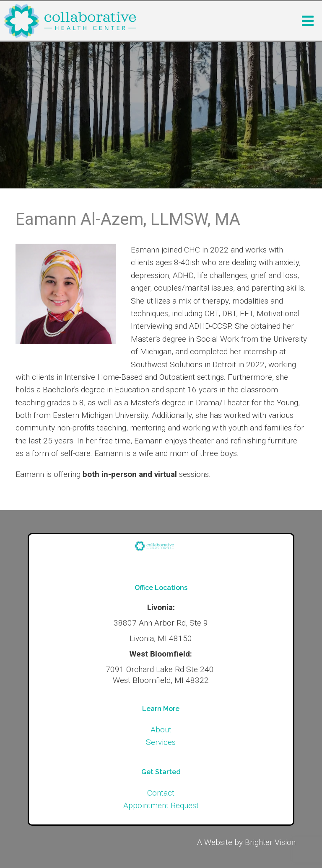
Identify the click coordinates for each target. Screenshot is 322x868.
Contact (161, 793)
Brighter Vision (270, 842)
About (161, 730)
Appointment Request (161, 805)
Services (161, 742)
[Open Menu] (308, 21)
